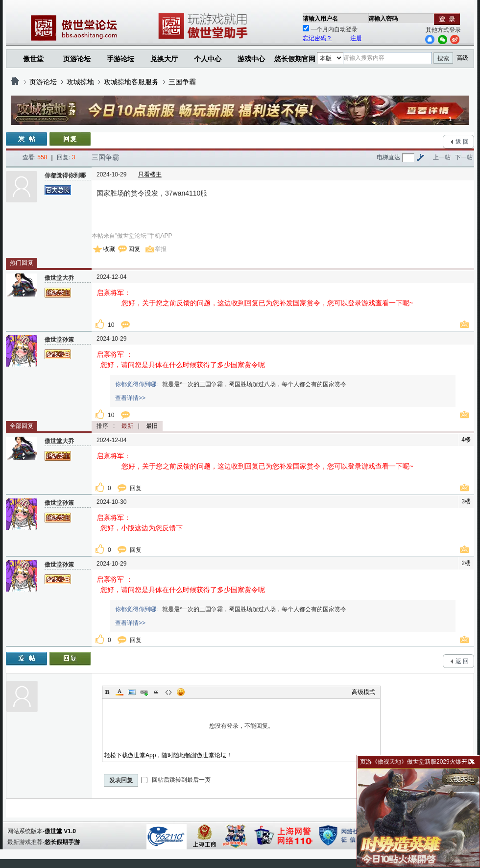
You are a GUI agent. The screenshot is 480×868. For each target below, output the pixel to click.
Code (168, 692)
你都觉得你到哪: (136, 384)
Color (120, 692)
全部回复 (22, 426)
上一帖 (442, 157)
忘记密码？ (317, 38)
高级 (462, 58)
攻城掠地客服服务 (131, 82)
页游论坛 (77, 59)
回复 (134, 249)
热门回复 (22, 263)
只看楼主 (150, 174)
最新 (127, 426)
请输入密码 (383, 19)
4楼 (466, 440)
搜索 (443, 58)
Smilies (181, 692)
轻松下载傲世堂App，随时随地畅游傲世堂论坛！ (168, 755)
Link (144, 692)
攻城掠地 (80, 82)
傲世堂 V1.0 (60, 831)
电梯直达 (388, 157)
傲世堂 (33, 59)
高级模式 (363, 692)
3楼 (466, 501)
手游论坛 (120, 59)
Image (132, 692)
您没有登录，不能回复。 (241, 726)
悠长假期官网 (295, 59)
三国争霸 (182, 82)
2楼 (466, 563)
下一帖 (464, 157)
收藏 (109, 249)
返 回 (462, 142)
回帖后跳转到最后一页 (176, 780)
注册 (356, 38)
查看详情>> (130, 398)
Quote (156, 692)
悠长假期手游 (62, 842)
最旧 (152, 426)
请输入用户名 (320, 19)
